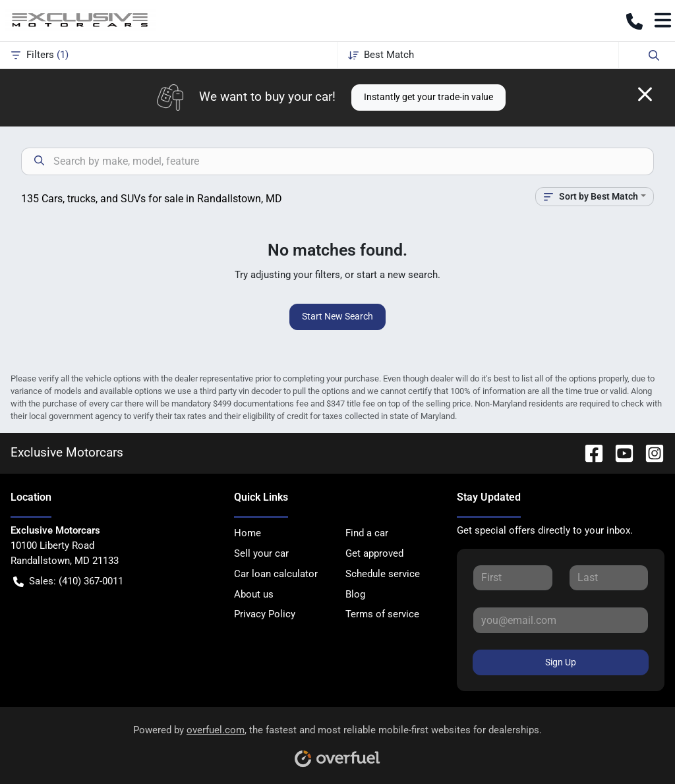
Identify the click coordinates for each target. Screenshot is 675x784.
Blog (355, 594)
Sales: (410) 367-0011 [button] (68, 581)
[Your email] (561, 620)
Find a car (367, 533)
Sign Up (561, 662)
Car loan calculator (276, 574)
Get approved (374, 553)
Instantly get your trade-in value (428, 97)
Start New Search (337, 316)
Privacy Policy (265, 614)
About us (254, 594)
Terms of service (382, 614)
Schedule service (383, 574)
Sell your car (261, 553)
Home (248, 533)
